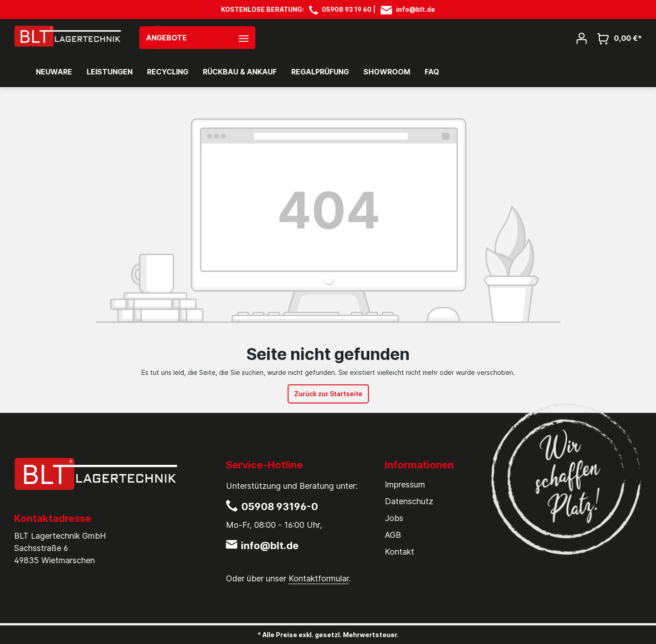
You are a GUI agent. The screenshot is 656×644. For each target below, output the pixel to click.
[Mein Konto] (582, 38)
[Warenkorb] (617, 38)
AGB (393, 535)
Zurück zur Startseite (328, 394)
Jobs (394, 518)
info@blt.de (416, 9)
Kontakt (399, 552)
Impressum (405, 484)
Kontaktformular (319, 578)
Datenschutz (409, 501)
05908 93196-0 (280, 506)
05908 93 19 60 (347, 9)
